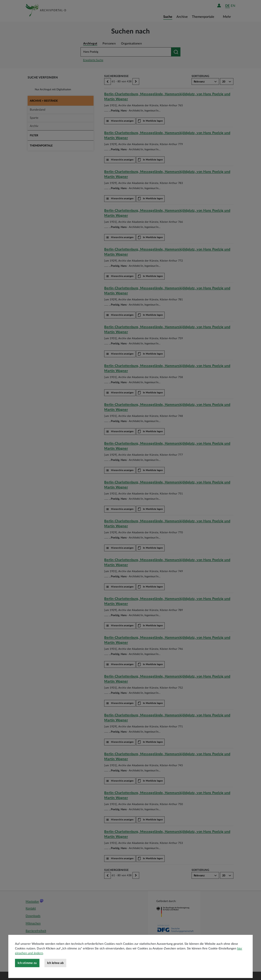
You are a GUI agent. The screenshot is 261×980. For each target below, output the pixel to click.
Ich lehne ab (55, 973)
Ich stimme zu (27, 973)
